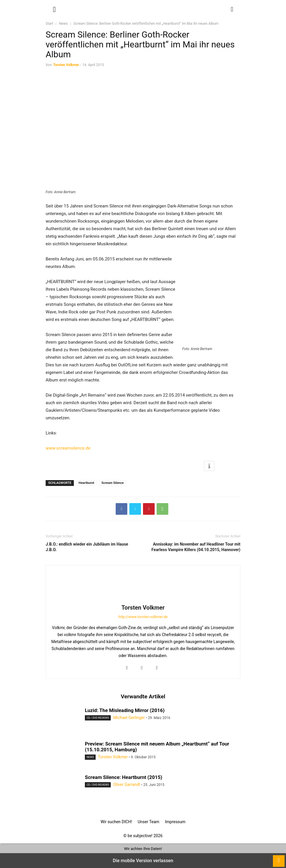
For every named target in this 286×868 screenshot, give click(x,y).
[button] (54, 9)
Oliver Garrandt (127, 784)
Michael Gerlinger (129, 718)
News (63, 24)
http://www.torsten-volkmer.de (143, 617)
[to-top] (279, 858)
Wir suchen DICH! (116, 822)
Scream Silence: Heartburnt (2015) (124, 777)
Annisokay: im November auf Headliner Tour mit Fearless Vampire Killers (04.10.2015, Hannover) (196, 547)
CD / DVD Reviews (98, 718)
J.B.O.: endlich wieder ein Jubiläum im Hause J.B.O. (87, 547)
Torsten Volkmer (66, 65)
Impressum (175, 822)
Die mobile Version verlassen (143, 861)
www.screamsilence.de (68, 448)
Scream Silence (113, 483)
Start (49, 24)
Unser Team (149, 822)
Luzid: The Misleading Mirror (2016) (125, 710)
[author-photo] (143, 599)
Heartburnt (86, 483)
